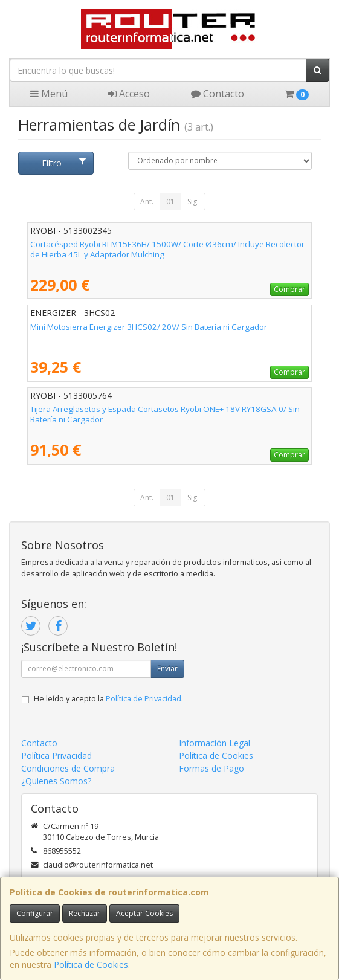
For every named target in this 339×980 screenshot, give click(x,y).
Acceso (129, 94)
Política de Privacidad (144, 699)
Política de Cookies (91, 965)
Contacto (218, 94)
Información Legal (215, 743)
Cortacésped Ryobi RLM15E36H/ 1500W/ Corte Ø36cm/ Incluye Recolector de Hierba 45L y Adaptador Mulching (167, 249)
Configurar (35, 913)
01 (170, 201)
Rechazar (85, 913)
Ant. (147, 201)
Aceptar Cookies (144, 913)
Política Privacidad (56, 756)
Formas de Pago (211, 768)
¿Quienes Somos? (56, 781)
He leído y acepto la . (108, 699)
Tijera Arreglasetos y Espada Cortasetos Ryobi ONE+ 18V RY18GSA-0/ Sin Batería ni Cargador (165, 414)
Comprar (289, 289)
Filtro (64, 163)
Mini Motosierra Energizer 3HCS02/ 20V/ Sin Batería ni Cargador (149, 327)
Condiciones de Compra (68, 768)
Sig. (193, 201)
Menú (49, 94)
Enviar (167, 669)
